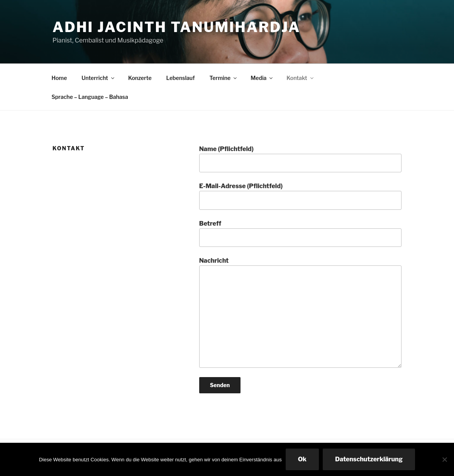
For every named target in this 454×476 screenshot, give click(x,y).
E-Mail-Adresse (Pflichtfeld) (300, 196)
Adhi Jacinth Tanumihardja (176, 27)
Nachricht (300, 312)
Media (262, 78)
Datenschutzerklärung (369, 459)
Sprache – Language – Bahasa (90, 97)
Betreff (300, 233)
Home (59, 78)
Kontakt (300, 78)
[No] (444, 459)
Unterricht (98, 78)
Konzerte (140, 78)
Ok (302, 459)
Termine (224, 78)
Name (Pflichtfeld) (300, 159)
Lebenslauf (181, 78)
